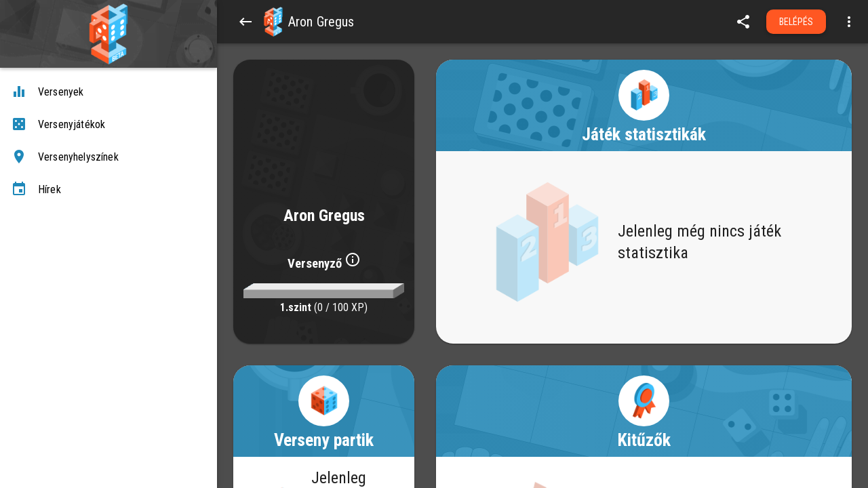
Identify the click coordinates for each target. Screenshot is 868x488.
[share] (743, 22)
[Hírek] (108, 190)
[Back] (245, 22)
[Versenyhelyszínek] (108, 157)
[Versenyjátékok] (108, 125)
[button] (273, 22)
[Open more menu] (849, 22)
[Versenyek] (108, 92)
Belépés (796, 22)
